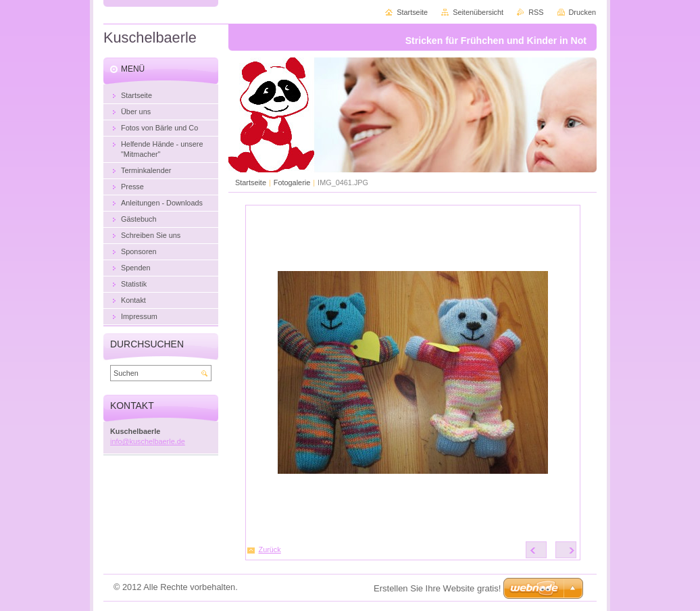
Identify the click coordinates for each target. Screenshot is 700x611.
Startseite (251, 182)
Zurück (270, 549)
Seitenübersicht (478, 12)
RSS (536, 12)
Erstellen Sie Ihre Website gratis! (437, 588)
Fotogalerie (292, 182)
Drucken (583, 12)
